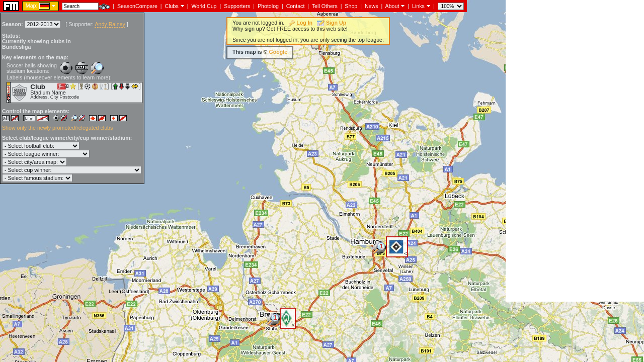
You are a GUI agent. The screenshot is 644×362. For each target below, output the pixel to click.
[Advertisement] (575, 151)
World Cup (204, 6)
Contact (296, 6)
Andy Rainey (110, 24)
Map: (32, 6)
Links (418, 6)
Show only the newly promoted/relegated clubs (57, 128)
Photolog (268, 6)
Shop (351, 6)
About (392, 6)
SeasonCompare (137, 6)
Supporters (237, 6)
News (372, 6)
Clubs (172, 6)
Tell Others (325, 6)
